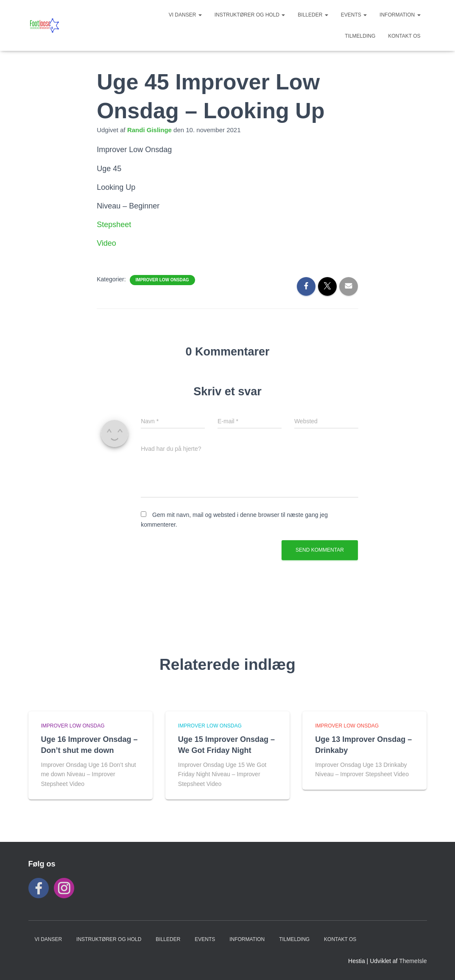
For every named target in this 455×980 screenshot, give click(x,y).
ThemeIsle (413, 961)
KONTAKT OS (404, 36)
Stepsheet (114, 225)
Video (106, 243)
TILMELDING (360, 36)
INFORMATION (400, 15)
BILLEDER (313, 15)
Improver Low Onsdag (162, 280)
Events (354, 15)
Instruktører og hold (250, 15)
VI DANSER (185, 15)
